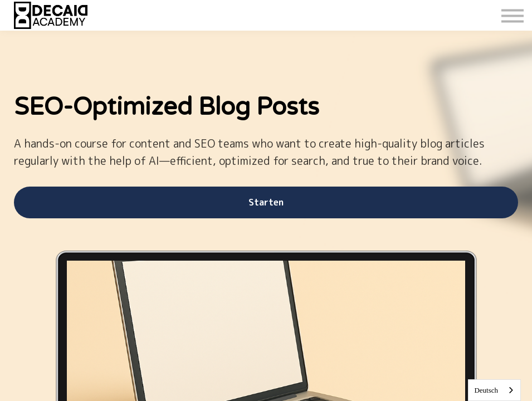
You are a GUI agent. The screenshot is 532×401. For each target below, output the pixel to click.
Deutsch (486, 390)
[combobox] (494, 390)
